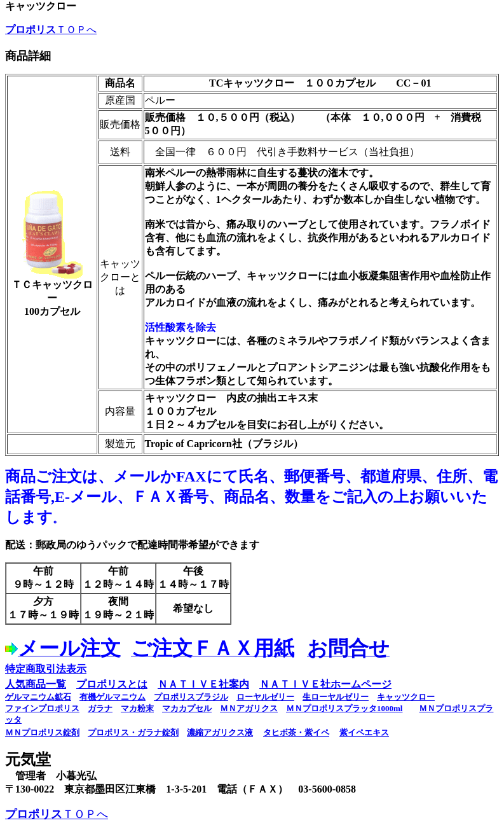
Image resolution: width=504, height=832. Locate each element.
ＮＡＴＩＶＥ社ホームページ (325, 684)
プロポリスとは (112, 684)
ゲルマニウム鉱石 (38, 697)
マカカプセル (187, 708)
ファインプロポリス (42, 708)
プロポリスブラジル (191, 697)
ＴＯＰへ (51, 30)
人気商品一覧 (36, 684)
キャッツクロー (406, 697)
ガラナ (100, 708)
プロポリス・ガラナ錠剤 (133, 732)
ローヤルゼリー (265, 697)
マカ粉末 (137, 708)
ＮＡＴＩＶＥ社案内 (203, 684)
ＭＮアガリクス (249, 708)
